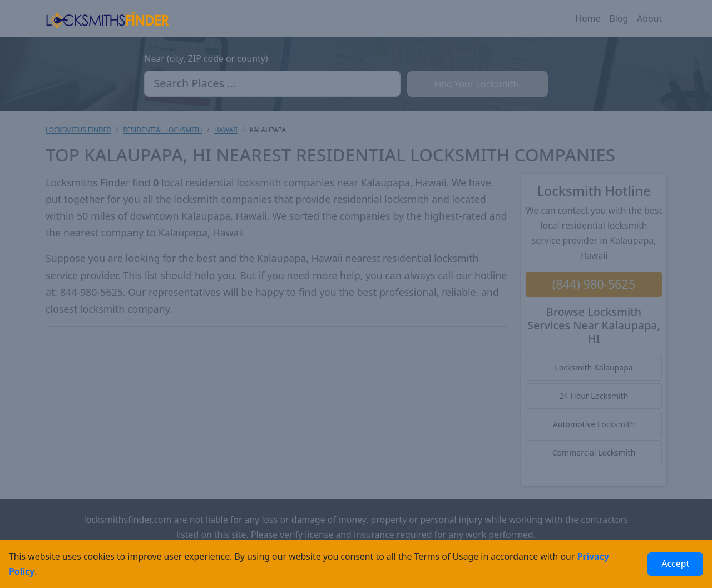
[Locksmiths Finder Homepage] (107, 19)
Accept (675, 564)
